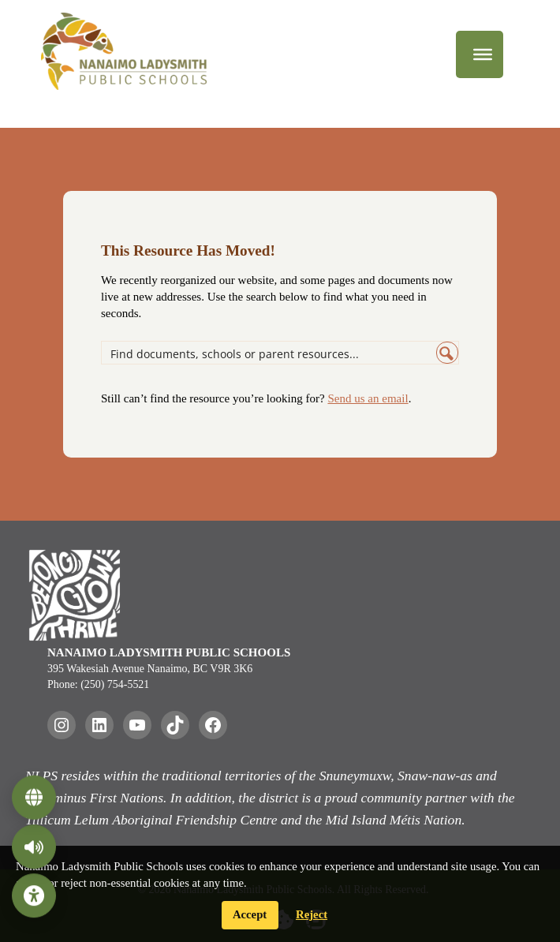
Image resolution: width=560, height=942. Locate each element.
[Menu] (483, 54)
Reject (312, 914)
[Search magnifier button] (447, 353)
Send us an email (368, 398)
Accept (250, 914)
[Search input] (270, 353)
